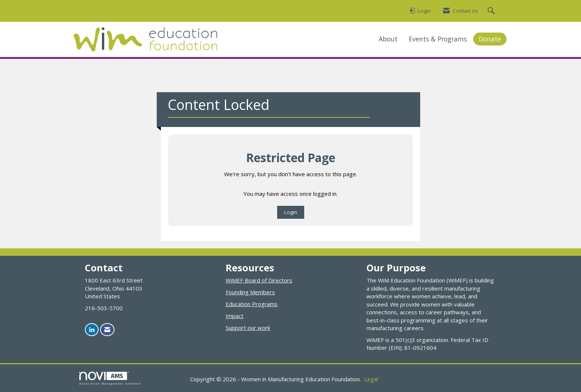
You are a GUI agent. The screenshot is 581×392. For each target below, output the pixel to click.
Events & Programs (438, 39)
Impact (235, 316)
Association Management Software (110, 378)
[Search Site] (492, 11)
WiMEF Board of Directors (259, 280)
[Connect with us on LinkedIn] (92, 330)
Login (291, 212)
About (388, 39)
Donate (490, 39)
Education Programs (252, 304)
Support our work (248, 328)
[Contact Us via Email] (107, 330)
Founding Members (250, 292)
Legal (371, 379)
